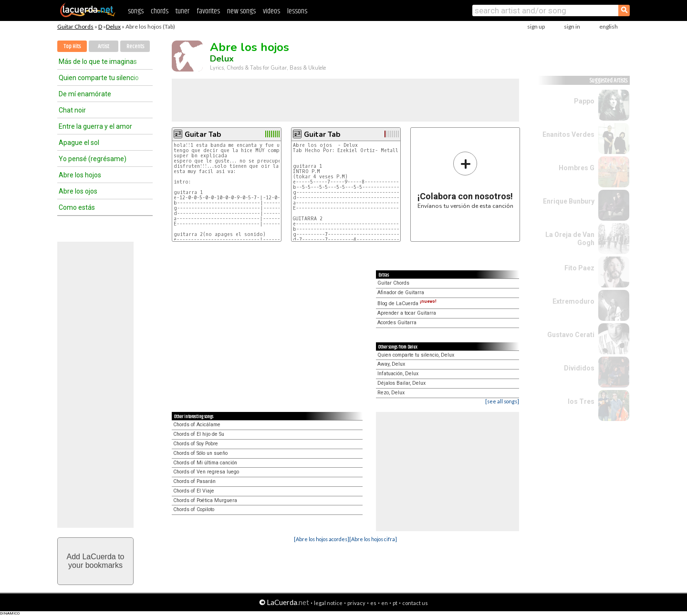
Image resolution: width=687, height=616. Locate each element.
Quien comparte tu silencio (99, 78)
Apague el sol (79, 143)
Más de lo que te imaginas (98, 62)
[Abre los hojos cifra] (373, 539)
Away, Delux (391, 364)
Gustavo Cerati (571, 335)
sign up (536, 26)
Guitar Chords (75, 26)
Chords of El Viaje (194, 491)
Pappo (584, 101)
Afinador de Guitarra (401, 293)
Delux (113, 26)
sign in (572, 26)
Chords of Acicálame (197, 425)
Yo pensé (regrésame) (93, 159)
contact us (415, 603)
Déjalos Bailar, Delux (401, 383)
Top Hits (72, 46)
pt (395, 603)
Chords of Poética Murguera (205, 500)
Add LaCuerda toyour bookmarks (96, 561)
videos (271, 11)
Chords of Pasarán (194, 481)
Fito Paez (579, 268)
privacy (356, 603)
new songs (241, 11)
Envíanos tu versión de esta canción (465, 180)
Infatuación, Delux (398, 374)
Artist (104, 46)
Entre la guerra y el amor (95, 126)
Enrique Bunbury (569, 201)
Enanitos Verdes (568, 134)
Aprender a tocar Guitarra (407, 313)
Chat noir (72, 110)
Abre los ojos (78, 191)
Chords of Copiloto (194, 509)
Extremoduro (573, 301)
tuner (182, 11)
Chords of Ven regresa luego (206, 472)
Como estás (77, 207)
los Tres (581, 401)
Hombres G (577, 168)
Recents (135, 46)
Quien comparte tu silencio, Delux (416, 355)
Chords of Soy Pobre (196, 444)
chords (160, 11)
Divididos (579, 368)
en (385, 603)
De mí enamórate (85, 94)
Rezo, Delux (391, 393)
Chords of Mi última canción (205, 463)
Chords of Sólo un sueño (200, 453)
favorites (208, 11)
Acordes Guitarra (397, 323)
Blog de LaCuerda (407, 303)
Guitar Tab (203, 134)
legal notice (328, 603)
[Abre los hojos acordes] (322, 539)
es (373, 603)
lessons (297, 11)
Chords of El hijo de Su (199, 434)
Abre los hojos (80, 175)
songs (136, 11)
